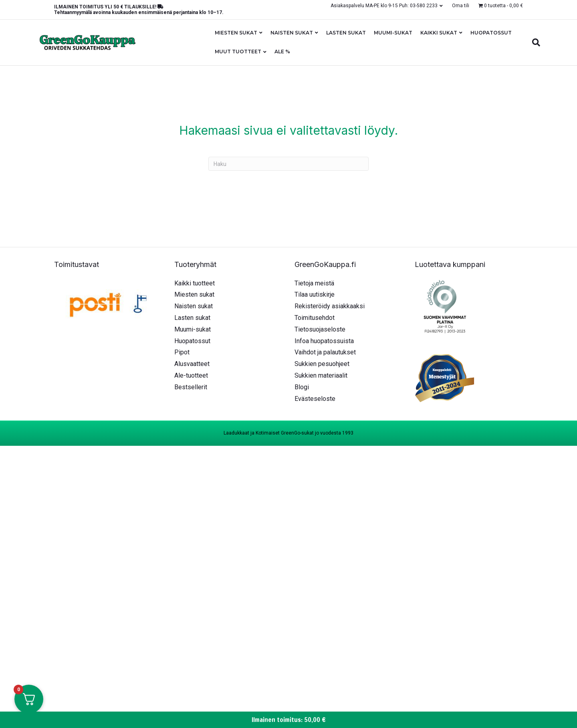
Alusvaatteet (192, 364)
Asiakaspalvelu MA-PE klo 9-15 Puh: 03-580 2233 (384, 6)
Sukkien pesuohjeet (322, 364)
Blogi (302, 387)
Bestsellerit (191, 387)
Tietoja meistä (314, 283)
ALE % (282, 52)
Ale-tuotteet (191, 375)
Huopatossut (491, 33)
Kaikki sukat (439, 33)
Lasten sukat (346, 33)
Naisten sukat (292, 33)
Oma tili (461, 6)
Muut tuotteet (238, 52)
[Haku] (534, 42)
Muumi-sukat (393, 33)
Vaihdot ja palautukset (325, 352)
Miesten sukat (236, 33)
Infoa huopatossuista (324, 341)
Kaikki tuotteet (195, 283)
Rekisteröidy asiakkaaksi (330, 306)
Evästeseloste (315, 399)
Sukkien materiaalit (321, 375)
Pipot (182, 352)
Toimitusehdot (315, 318)
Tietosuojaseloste (320, 329)
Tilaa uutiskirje (315, 294)
